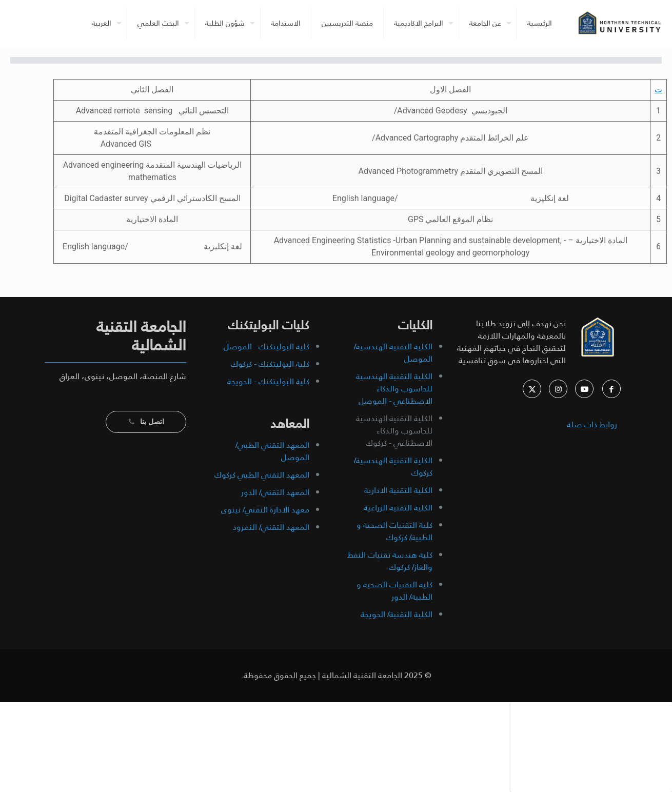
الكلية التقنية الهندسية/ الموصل (393, 353)
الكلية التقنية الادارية (398, 490)
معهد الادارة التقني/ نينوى (265, 510)
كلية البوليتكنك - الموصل (266, 347)
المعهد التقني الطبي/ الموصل (272, 451)
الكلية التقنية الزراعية (398, 508)
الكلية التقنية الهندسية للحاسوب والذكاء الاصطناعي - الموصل (394, 389)
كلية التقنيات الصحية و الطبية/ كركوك (394, 531)
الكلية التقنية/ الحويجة (397, 614)
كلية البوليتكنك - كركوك (270, 364)
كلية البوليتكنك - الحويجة (268, 381)
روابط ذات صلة (592, 424)
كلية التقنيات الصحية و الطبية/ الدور (394, 591)
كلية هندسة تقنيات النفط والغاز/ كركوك (390, 561)
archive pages (590, 465)
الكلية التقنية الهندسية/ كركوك (393, 467)
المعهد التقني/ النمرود (271, 527)
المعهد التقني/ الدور (275, 492)
